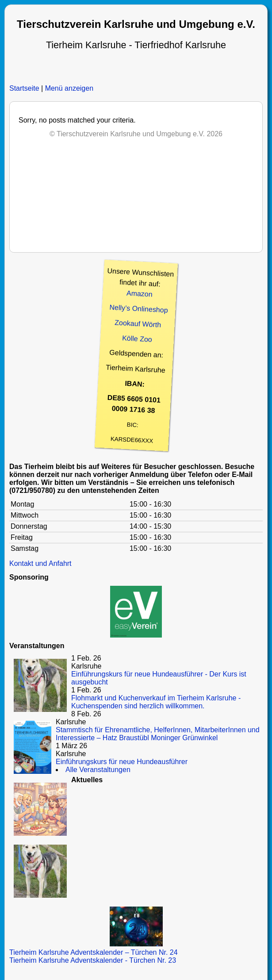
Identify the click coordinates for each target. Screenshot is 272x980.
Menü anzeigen (69, 88)
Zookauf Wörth (138, 323)
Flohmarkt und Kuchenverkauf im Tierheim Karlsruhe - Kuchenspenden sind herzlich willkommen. (156, 702)
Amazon (139, 294)
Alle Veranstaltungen (98, 770)
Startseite (24, 88)
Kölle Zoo (137, 339)
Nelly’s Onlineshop (139, 309)
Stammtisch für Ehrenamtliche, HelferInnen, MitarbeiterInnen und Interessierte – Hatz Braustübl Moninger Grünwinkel (158, 734)
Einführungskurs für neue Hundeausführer (122, 762)
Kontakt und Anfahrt (40, 563)
